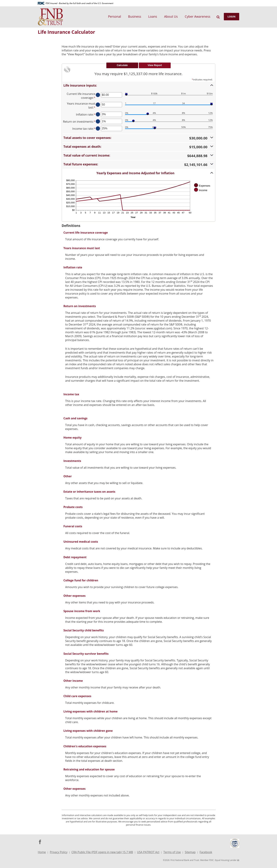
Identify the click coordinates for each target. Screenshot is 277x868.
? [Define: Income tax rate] (98, 128)
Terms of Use (172, 852)
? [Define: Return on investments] (98, 121)
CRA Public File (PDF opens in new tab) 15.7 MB (102, 853)
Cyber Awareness (198, 16)
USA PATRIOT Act (148, 852)
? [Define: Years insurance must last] (98, 105)
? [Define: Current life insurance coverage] (98, 95)
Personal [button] (115, 16)
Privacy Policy (59, 852)
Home (42, 852)
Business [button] (135, 16)
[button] (138, 85)
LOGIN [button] (232, 17)
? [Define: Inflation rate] (98, 114)
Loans (153, 16)
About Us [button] (171, 16)
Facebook (206, 853)
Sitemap (190, 852)
